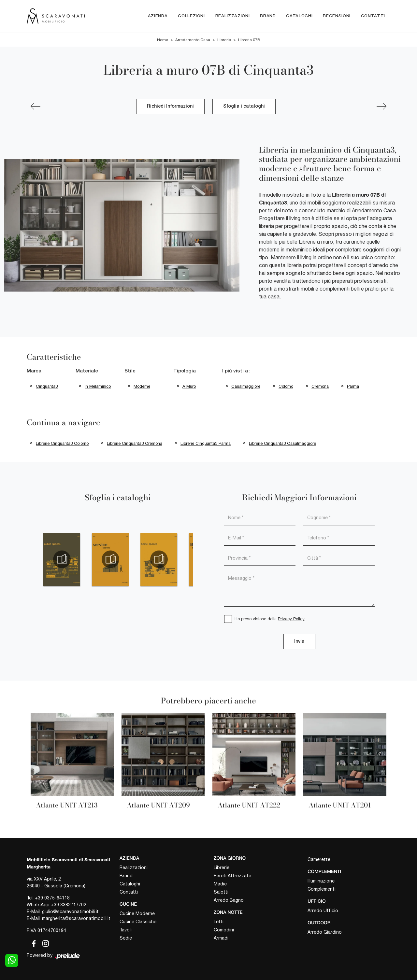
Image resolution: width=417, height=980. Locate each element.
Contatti (373, 16)
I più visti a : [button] (236, 371)
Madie (220, 884)
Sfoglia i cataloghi (244, 106)
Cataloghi (299, 16)
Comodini (224, 930)
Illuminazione (321, 881)
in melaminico (98, 386)
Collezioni (191, 16)
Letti (219, 922)
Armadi (221, 938)
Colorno (286, 386)
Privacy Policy (291, 619)
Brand (268, 16)
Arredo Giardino (325, 932)
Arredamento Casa (193, 40)
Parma (353, 386)
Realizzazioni (232, 16)
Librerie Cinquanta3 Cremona (135, 443)
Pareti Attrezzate (232, 876)
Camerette (319, 859)
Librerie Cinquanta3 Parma (206, 443)
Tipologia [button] (185, 371)
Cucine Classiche (138, 922)
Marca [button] (34, 371)
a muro (189, 386)
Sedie (126, 938)
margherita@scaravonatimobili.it (76, 918)
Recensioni (337, 16)
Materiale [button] (87, 371)
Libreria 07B (249, 40)
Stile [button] (130, 371)
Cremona (320, 386)
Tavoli (126, 930)
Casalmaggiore (246, 386)
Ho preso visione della (270, 619)
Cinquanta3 (47, 386)
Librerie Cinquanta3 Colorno (62, 443)
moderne (142, 386)
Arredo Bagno (229, 900)
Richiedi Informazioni (170, 106)
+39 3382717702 (69, 905)
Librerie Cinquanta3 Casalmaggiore (282, 443)
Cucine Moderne (137, 913)
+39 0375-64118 (52, 898)
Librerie (224, 40)
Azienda (158, 16)
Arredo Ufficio (323, 911)
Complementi (322, 889)
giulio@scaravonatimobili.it (70, 912)
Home (163, 40)
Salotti (221, 892)
